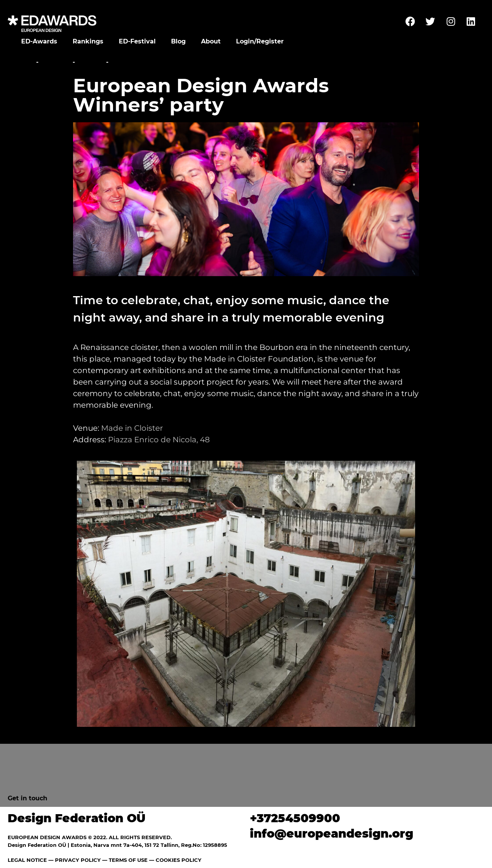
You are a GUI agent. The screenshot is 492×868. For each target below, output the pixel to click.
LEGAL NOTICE (27, 860)
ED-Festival (137, 41)
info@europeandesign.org (332, 834)
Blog (178, 41)
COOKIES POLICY (179, 860)
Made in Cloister (132, 428)
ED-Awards (39, 41)
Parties (91, 62)
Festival (56, 62)
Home (24, 62)
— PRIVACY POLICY (74, 860)
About (211, 41)
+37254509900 (295, 818)
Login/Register (260, 41)
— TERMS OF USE (125, 860)
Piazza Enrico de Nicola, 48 (159, 440)
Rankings (88, 41)
